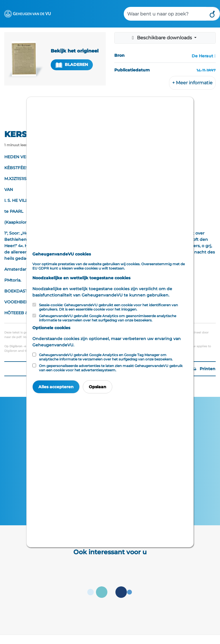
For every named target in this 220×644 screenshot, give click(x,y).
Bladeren (72, 65)
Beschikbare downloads (162, 38)
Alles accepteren (56, 387)
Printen (204, 369)
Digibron (16, 346)
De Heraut (202, 56)
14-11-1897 (206, 71)
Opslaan (98, 387)
